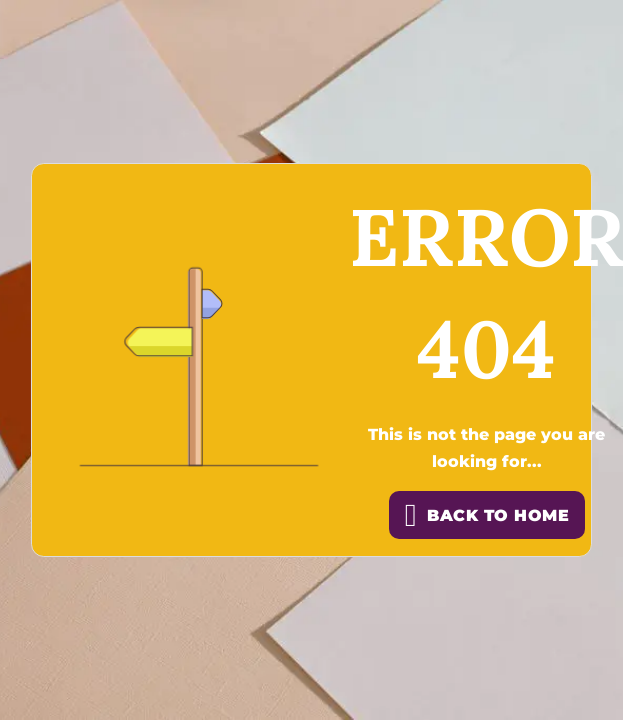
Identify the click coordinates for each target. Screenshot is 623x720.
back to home (487, 515)
